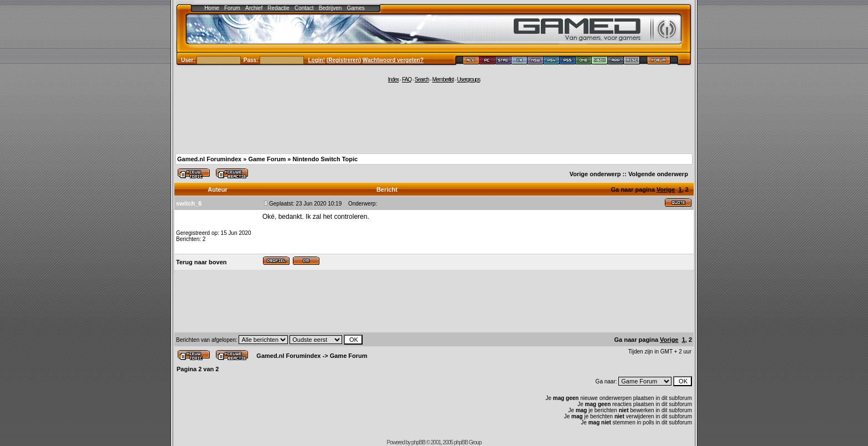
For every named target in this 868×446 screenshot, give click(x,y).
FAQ (407, 80)
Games (356, 8)
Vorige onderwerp (595, 174)
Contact (304, 8)
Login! (317, 60)
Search (422, 80)
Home (212, 8)
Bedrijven (330, 8)
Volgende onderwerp (658, 174)
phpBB (418, 442)
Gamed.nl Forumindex (209, 159)
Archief (254, 8)
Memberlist (443, 80)
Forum (232, 8)
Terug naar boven (201, 262)
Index (393, 80)
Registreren (344, 60)
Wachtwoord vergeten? (393, 60)
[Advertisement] (434, 117)
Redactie (278, 8)
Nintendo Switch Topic (325, 159)
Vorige (666, 189)
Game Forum (267, 159)
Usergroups (468, 80)
